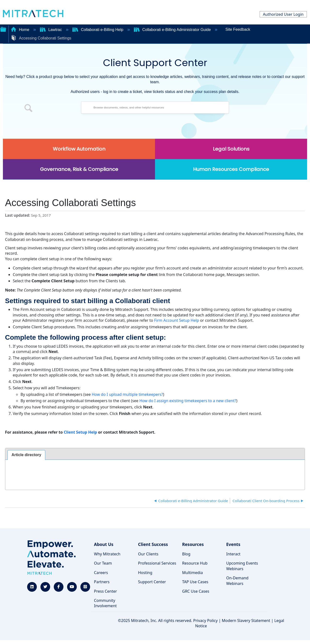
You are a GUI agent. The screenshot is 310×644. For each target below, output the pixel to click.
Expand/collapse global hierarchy (3, 29)
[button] (29, 109)
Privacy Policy (205, 621)
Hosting (145, 573)
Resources (193, 544)
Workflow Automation (79, 149)
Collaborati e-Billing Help (98, 30)
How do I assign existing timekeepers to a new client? (188, 401)
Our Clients (148, 554)
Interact (233, 554)
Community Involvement (105, 603)
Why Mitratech (107, 554)
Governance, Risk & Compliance (79, 169)
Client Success (153, 544)
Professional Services (157, 563)
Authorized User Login (283, 14)
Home (21, 30)
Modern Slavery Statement (246, 621)
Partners (102, 582)
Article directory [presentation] (27, 455)
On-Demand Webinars (237, 581)
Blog (186, 554)
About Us (104, 544)
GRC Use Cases (196, 591)
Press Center (105, 591)
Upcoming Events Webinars (242, 566)
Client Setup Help (80, 432)
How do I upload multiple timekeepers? (127, 394)
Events (233, 544)
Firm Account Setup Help (176, 320)
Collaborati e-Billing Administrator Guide (173, 30)
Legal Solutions (231, 149)
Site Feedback (238, 29)
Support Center (152, 582)
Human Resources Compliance (231, 169)
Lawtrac (51, 30)
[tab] (27, 455)
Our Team (103, 563)
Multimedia (192, 573)
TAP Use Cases (195, 582)
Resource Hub (195, 563)
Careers (101, 573)
